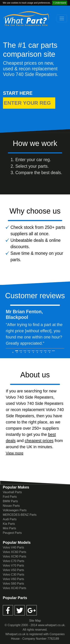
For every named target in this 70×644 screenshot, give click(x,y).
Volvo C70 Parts (14, 561)
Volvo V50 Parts (13, 570)
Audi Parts (10, 519)
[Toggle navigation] (62, 18)
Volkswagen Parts (15, 510)
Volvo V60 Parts (13, 579)
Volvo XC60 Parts (14, 552)
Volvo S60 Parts (13, 584)
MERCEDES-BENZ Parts (20, 515)
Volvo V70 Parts (13, 565)
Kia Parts (9, 524)
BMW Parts (10, 501)
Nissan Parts (11, 506)
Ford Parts (10, 497)
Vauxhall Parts (12, 492)
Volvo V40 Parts (13, 547)
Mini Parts (9, 528)
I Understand (60, 3)
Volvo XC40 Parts (14, 588)
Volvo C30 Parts (14, 575)
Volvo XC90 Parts (14, 556)
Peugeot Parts (12, 533)
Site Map (35, 621)
